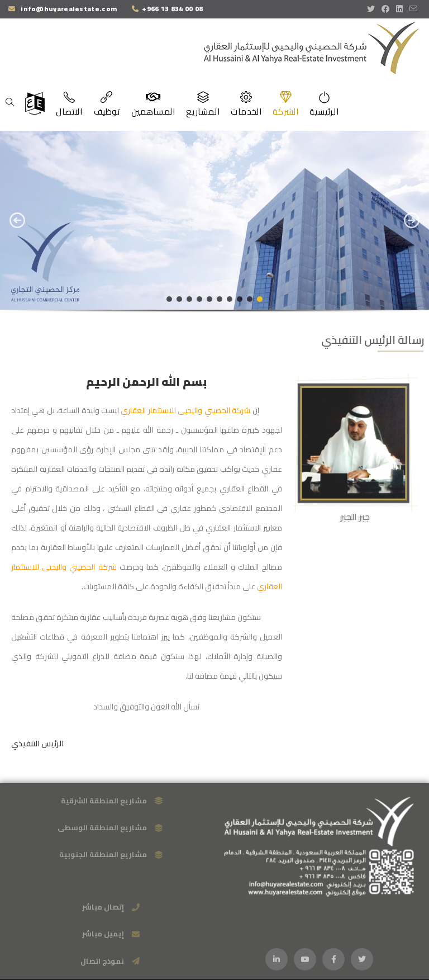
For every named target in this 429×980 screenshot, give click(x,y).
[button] (17, 220)
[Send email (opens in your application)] (413, 9)
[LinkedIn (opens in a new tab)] (399, 9)
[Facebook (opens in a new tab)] (385, 9)
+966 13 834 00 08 (172, 9)
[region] (214, 230)
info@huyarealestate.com (68, 9)
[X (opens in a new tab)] (373, 9)
